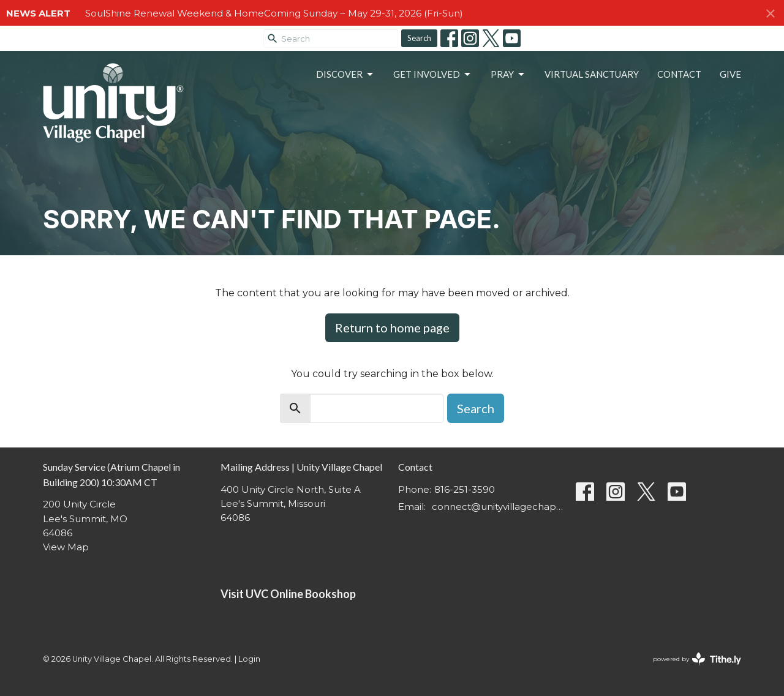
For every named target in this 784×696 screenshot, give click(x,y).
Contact (679, 74)
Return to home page (392, 327)
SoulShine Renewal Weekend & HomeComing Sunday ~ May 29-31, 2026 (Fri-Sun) (274, 13)
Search (419, 38)
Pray (508, 75)
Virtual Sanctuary (592, 74)
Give (730, 74)
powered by (697, 659)
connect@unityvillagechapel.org (498, 507)
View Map (66, 547)
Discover (345, 75)
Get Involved (433, 75)
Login (249, 659)
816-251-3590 (465, 489)
